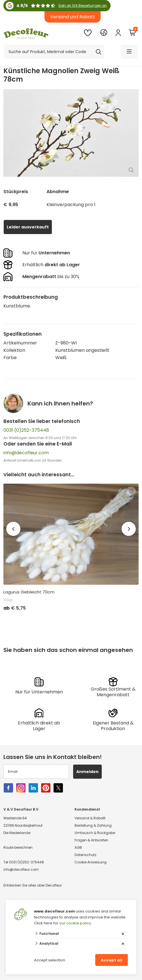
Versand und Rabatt (73, 17)
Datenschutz (85, 855)
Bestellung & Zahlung (93, 825)
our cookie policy (75, 923)
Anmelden (87, 772)
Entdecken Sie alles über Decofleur (33, 885)
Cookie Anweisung (91, 862)
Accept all (112, 960)
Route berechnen (18, 847)
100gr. (9, 600)
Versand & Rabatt (90, 818)
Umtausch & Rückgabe (95, 833)
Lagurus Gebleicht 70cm (29, 592)
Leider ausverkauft (28, 227)
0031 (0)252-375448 (26, 430)
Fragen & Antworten (91, 840)
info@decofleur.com (26, 453)
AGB (78, 847)
